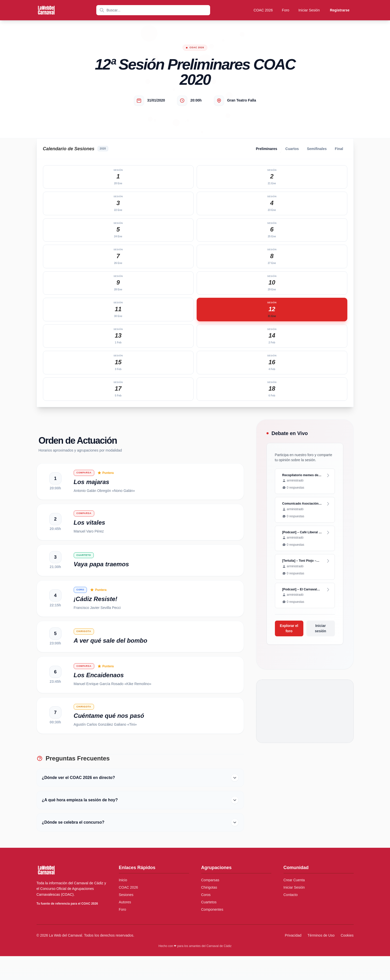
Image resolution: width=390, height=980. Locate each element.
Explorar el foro (289, 632)
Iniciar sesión (320, 632)
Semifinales (317, 149)
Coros (206, 919)
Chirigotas (209, 911)
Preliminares (267, 149)
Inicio (123, 904)
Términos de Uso (321, 959)
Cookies (347, 959)
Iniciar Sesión (309, 10)
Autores (125, 926)
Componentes (212, 933)
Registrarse (340, 10)
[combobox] (153, 10)
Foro (286, 10)
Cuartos (292, 149)
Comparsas (210, 904)
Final (339, 149)
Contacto (291, 919)
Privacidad (293, 959)
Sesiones (126, 919)
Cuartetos (209, 926)
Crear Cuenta (294, 904)
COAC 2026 (263, 10)
